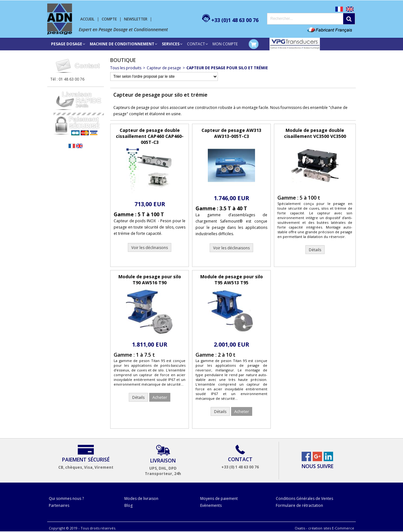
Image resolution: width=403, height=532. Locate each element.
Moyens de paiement (219, 498)
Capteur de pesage (164, 68)
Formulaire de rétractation (299, 505)
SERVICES (171, 44)
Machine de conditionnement (122, 44)
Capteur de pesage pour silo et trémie (227, 68)
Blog (128, 505)
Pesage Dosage (67, 44)
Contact (196, 44)
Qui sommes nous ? (66, 498)
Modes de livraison (141, 498)
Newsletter (136, 19)
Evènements (211, 505)
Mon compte (225, 44)
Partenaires (59, 505)
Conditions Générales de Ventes (304, 498)
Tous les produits (126, 68)
